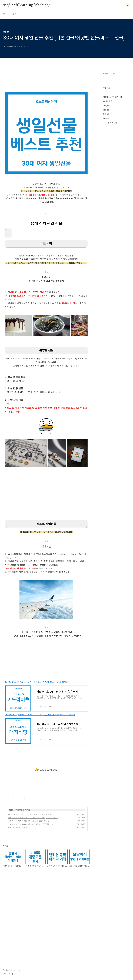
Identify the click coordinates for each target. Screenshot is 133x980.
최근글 (105, 74)
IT (104, 93)
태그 (15, 14)
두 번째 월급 (108, 101)
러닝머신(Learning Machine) (26, 5)
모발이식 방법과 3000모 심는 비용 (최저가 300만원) (29, 824)
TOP (128, 971)
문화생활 (106, 114)
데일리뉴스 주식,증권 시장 (112, 97)
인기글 (113, 74)
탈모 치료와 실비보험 (17, 827)
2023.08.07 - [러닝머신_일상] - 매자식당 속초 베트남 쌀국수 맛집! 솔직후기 (40, 715)
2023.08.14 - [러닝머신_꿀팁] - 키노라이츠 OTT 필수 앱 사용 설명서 (37, 682)
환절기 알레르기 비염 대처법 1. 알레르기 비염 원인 (29, 814)
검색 (122, 5)
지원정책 (106, 118)
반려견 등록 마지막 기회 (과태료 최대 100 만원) (27, 821)
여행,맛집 (107, 106)
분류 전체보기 (108, 88)
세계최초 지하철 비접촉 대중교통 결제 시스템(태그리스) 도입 (33, 818)
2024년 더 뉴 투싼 (110, 123)
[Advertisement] (46, 496)
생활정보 (12, 810)
